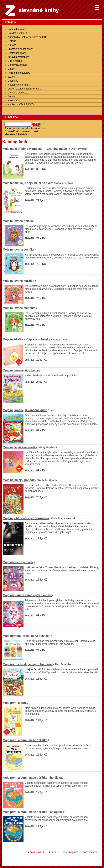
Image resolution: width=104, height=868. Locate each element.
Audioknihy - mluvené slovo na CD (27, 37)
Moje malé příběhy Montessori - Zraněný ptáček (36, 149)
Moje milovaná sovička (19, 249)
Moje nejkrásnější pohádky (21, 370)
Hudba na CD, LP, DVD (21, 105)
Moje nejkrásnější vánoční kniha (25, 410)
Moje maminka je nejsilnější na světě (28, 183)
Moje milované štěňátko (19, 308)
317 (76, 853)
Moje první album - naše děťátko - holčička (32, 778)
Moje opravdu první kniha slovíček (27, 636)
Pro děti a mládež (17, 33)
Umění (11, 69)
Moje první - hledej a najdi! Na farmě (28, 664)
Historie (12, 41)
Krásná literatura (17, 29)
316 (69, 853)
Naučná (12, 45)
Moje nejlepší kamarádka (20, 447)
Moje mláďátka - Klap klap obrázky (27, 339)
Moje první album (15, 703)
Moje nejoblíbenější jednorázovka (26, 518)
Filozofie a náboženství (20, 49)
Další (94, 853)
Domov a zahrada (18, 65)
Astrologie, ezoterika (19, 73)
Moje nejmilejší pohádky (19, 480)
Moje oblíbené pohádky (19, 562)
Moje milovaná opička (18, 221)
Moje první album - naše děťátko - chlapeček (33, 812)
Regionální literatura (19, 85)
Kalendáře (13, 101)
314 (57, 853)
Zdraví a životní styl (18, 57)
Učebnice (13, 81)
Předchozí (34, 853)
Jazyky (12, 77)
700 (85, 853)
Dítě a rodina (15, 61)
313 (51, 853)
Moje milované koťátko (19, 281)
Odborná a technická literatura (24, 89)
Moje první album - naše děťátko (25, 740)
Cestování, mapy (17, 53)
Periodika (13, 97)
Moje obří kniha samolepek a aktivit (27, 595)
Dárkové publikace (18, 93)
